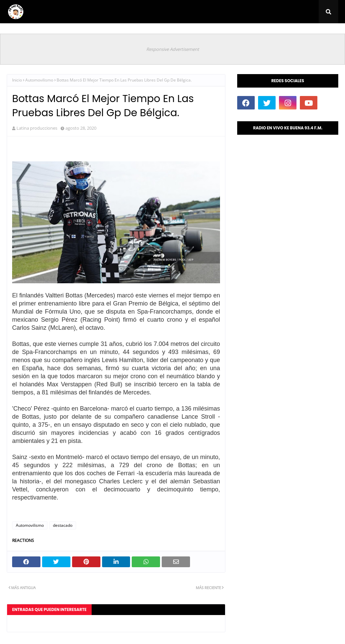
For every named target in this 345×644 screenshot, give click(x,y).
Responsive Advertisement (173, 49)
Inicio (17, 80)
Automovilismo (39, 80)
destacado (63, 525)
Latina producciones (37, 128)
